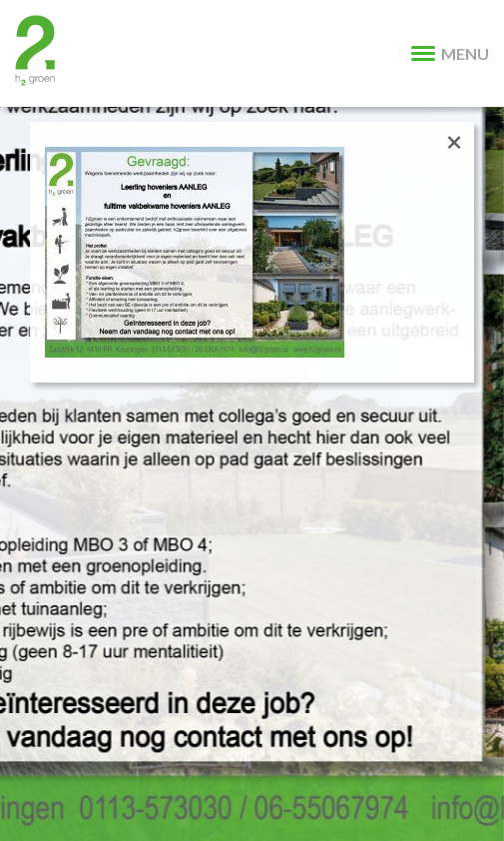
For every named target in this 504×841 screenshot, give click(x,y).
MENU (450, 53)
